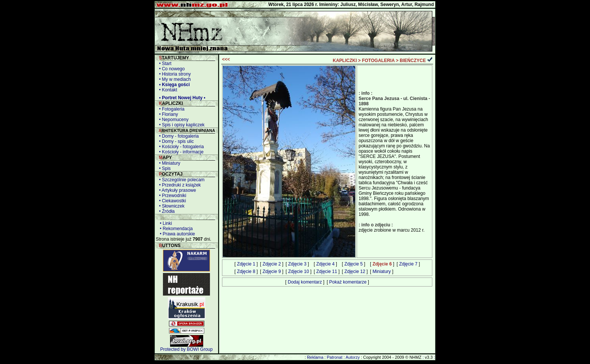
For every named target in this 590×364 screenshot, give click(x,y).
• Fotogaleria (170, 109)
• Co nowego (171, 69)
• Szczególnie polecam (181, 180)
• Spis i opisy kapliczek (181, 125)
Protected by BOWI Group (186, 349)
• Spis (164, 168)
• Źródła (166, 211)
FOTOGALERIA (378, 61)
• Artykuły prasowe (176, 190)
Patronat (335, 357)
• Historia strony (174, 74)
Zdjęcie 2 (272, 264)
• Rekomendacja (175, 229)
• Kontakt (167, 90)
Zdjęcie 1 (246, 264)
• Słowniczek (170, 206)
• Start (164, 64)
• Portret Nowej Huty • (181, 98)
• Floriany (167, 114)
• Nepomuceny (173, 120)
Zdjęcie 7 (408, 264)
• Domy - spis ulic (175, 141)
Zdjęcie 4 (325, 264)
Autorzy (353, 357)
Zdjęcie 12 (355, 271)
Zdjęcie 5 (354, 264)
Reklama (315, 357)
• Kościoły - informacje (180, 152)
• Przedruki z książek (179, 185)
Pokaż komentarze (348, 282)
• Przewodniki (171, 196)
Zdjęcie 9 (272, 271)
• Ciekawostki (171, 201)
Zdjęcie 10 (299, 271)
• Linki (165, 223)
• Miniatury (168, 163)
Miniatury (382, 271)
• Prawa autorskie (176, 234)
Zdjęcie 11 (326, 271)
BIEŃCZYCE (413, 61)
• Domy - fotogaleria (178, 136)
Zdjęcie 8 (246, 271)
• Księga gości (173, 85)
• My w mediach (174, 79)
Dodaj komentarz (305, 282)
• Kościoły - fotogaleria (180, 147)
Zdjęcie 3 (297, 264)
